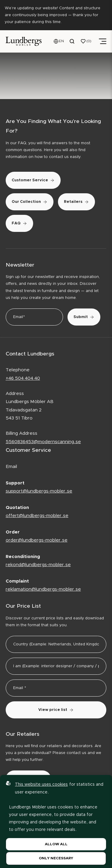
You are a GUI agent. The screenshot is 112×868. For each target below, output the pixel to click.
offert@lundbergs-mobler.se (37, 516)
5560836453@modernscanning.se (43, 442)
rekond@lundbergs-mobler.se (38, 565)
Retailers (76, 202)
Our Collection (30, 202)
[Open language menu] (59, 41)
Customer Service (33, 180)
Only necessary (56, 858)
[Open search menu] (72, 41)
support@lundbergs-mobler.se (39, 491)
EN (61, 41)
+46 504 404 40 (23, 378)
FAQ (19, 223)
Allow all (56, 844)
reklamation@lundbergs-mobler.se (43, 589)
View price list (56, 710)
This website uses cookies (41, 785)
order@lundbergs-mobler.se (37, 540)
